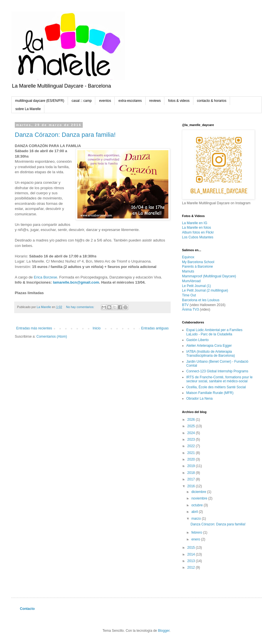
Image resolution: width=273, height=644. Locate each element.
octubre (197, 505)
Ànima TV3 (190, 309)
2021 (192, 453)
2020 (192, 459)
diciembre (199, 492)
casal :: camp (82, 101)
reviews (155, 101)
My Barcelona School (198, 262)
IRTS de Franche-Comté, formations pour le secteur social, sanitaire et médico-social (219, 379)
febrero (197, 532)
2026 (192, 420)
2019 (192, 466)
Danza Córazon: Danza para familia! (65, 135)
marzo (197, 519)
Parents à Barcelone (197, 267)
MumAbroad (191, 281)
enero (196, 539)
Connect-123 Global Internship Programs (217, 371)
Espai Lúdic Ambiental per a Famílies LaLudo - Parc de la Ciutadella (214, 332)
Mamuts (188, 271)
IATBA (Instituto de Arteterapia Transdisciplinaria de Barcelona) (211, 354)
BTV (185, 305)
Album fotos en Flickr (198, 232)
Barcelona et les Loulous (201, 300)
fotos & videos (179, 101)
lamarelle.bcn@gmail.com (76, 282)
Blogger (164, 631)
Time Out (189, 295)
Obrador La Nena (199, 399)
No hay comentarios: (80, 307)
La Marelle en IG (195, 223)
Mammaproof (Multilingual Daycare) (209, 276)
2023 (192, 439)
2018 (192, 473)
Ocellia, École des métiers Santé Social (216, 387)
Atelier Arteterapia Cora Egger (209, 346)
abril (195, 512)
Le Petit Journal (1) (196, 286)
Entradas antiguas (155, 328)
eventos (105, 101)
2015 (192, 548)
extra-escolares (130, 101)
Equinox (188, 257)
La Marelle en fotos (197, 228)
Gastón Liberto (197, 340)
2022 (192, 446)
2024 (192, 433)
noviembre (200, 498)
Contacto (27, 609)
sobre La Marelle (28, 109)
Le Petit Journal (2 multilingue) (205, 290)
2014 (192, 554)
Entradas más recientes (34, 328)
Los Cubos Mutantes (198, 237)
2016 (192, 486)
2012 (192, 567)
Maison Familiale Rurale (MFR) (210, 393)
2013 (192, 561)
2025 (192, 426)
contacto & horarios (212, 101)
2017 (192, 479)
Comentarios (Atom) (52, 337)
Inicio (97, 328)
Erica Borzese (45, 277)
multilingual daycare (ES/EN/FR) (40, 101)
